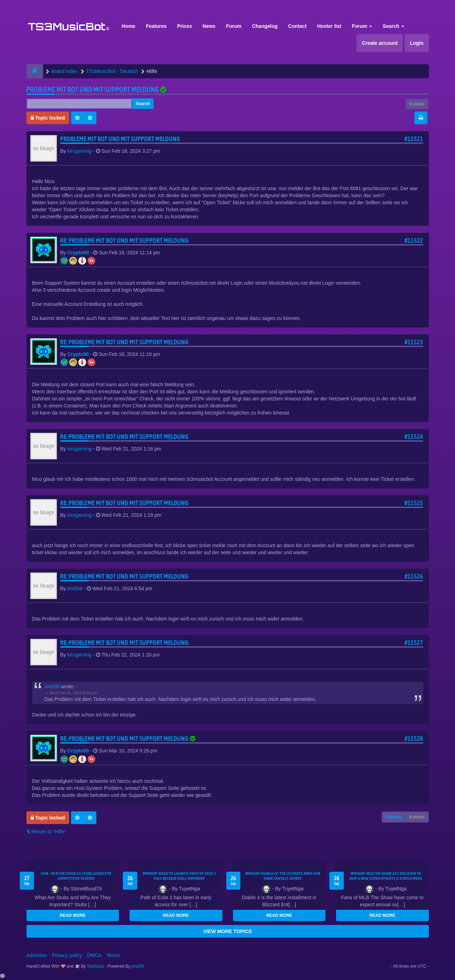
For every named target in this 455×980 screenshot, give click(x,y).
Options (394, 817)
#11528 (414, 739)
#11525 (414, 503)
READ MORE (73, 915)
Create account (380, 43)
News (209, 26)
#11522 (414, 240)
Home (129, 26)
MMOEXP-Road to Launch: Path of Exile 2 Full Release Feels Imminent (179, 876)
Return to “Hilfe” (46, 831)
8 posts (417, 104)
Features (156, 26)
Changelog (265, 26)
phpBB (138, 966)
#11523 (414, 342)
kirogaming (79, 151)
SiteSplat (95, 966)
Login (417, 43)
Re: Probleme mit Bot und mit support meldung (125, 240)
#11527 (414, 643)
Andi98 (75, 588)
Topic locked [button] (48, 118)
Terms (113, 955)
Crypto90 (78, 253)
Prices (185, 26)
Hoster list (329, 26)
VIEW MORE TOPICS (227, 931)
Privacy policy (67, 955)
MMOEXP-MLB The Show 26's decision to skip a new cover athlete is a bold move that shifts (386, 878)
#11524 (414, 437)
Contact (297, 26)
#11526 (414, 576)
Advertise (37, 955)
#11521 (414, 139)
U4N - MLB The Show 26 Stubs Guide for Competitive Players (76, 876)
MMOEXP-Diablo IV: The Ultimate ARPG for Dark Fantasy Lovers (283, 876)
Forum (234, 26)
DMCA (94, 955)
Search (393, 26)
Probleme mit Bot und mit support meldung (93, 89)
